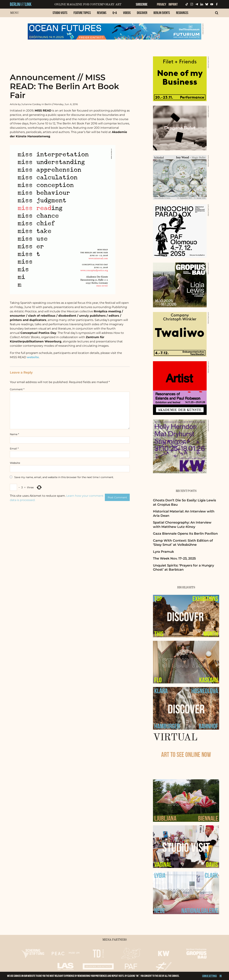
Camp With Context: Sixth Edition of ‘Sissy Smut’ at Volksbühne (183, 543)
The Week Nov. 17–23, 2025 (174, 558)
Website (15, 463)
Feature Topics (82, 13)
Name (14, 434)
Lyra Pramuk (163, 552)
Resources (182, 13)
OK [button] (221, 976)
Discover (142, 13)
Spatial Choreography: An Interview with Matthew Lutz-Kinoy (182, 525)
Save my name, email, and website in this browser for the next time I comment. (64, 477)
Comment (17, 389)
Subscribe (142, 4)
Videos (127, 13)
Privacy (162, 4)
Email (14, 449)
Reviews (102, 13)
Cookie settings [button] (209, 976)
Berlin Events (162, 13)
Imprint (173, 4)
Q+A (115, 13)
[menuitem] (60, 15)
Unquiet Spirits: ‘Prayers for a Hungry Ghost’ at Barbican (183, 568)
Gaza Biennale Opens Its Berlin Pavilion (185, 534)
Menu (14, 13)
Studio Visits (60, 13)
